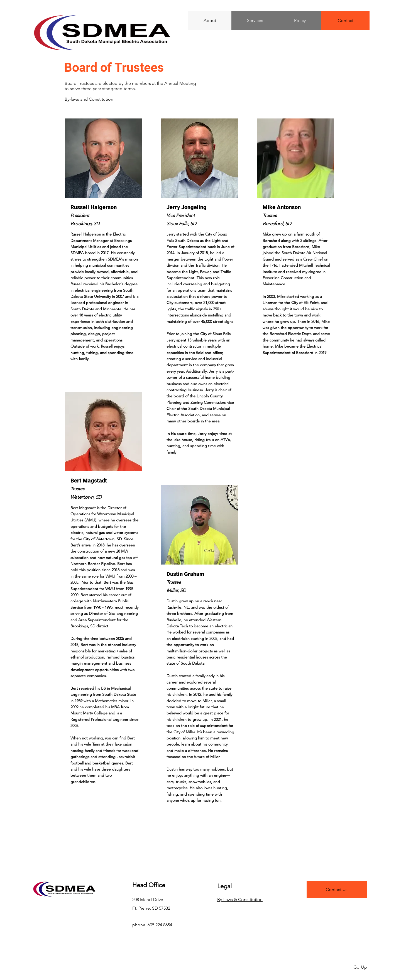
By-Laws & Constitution (240, 899)
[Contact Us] (337, 890)
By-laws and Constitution (89, 99)
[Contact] (345, 21)
